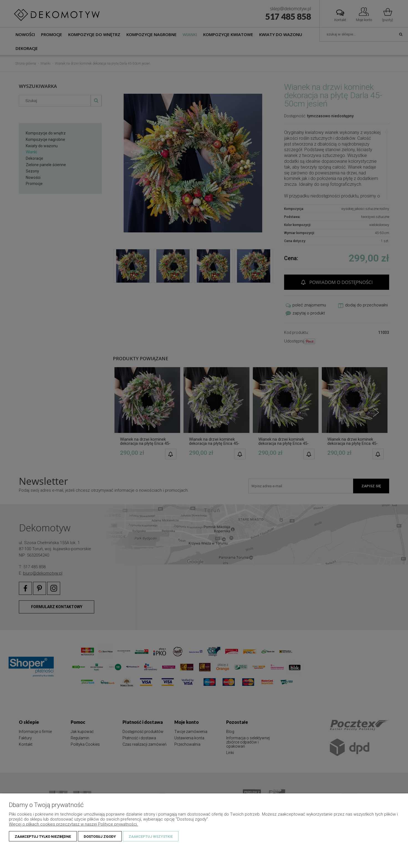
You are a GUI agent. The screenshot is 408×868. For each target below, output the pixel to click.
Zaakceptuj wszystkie (151, 837)
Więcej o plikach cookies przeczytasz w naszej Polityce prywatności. (73, 824)
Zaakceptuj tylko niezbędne (43, 837)
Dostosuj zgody (100, 837)
